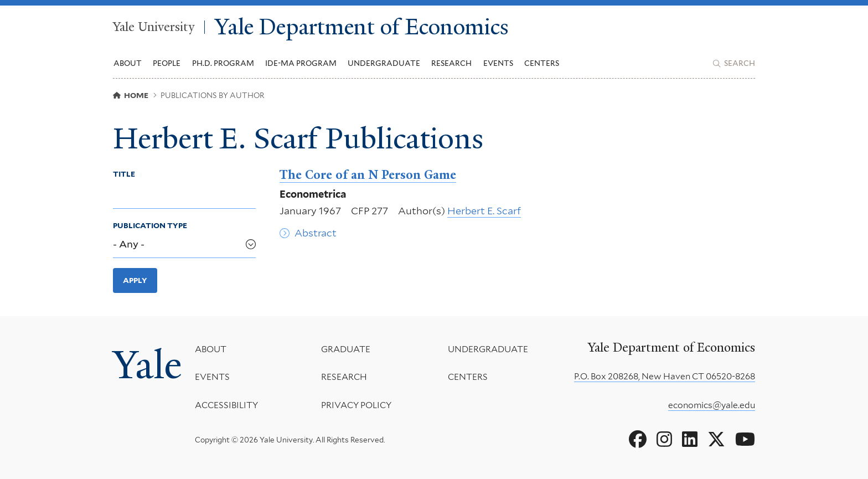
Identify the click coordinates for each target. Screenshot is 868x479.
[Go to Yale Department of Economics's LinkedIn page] (690, 440)
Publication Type (150, 225)
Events (498, 63)
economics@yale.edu (712, 405)
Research (344, 377)
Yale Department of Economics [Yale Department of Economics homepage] (362, 27)
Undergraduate (488, 349)
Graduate (346, 349)
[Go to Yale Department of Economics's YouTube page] (745, 440)
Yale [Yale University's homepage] (147, 365)
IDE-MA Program (301, 63)
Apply (135, 280)
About (211, 349)
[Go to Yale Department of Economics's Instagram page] (664, 440)
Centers (542, 63)
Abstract (316, 233)
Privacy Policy (356, 405)
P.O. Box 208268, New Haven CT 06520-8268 (665, 376)
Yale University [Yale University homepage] (154, 27)
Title (124, 174)
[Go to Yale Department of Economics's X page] (716, 440)
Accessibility (226, 405)
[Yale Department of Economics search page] (734, 64)
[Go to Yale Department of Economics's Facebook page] (638, 440)
